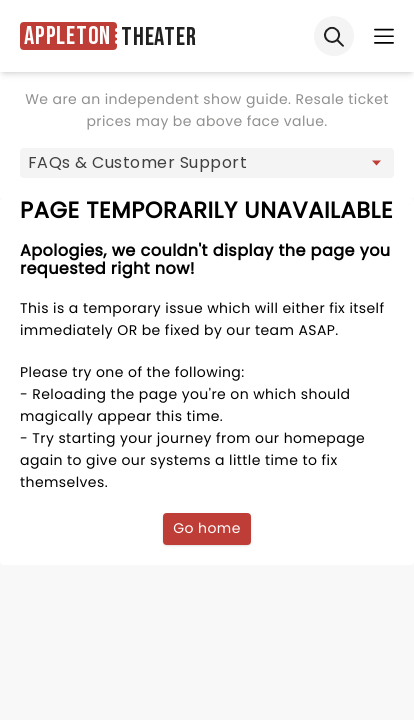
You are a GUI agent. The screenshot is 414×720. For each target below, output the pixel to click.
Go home (207, 528)
